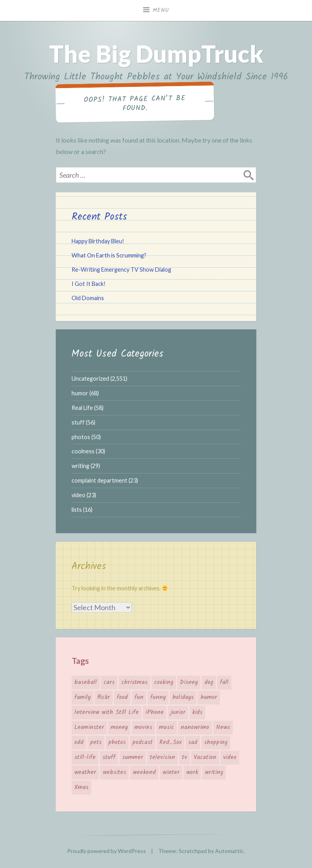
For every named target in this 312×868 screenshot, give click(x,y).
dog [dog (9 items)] (209, 682)
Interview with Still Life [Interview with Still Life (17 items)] (107, 712)
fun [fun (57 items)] (139, 697)
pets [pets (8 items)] (96, 742)
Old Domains (88, 298)
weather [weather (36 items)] (85, 772)
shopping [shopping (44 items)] (216, 742)
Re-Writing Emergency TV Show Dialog (121, 270)
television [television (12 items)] (163, 757)
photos (81, 437)
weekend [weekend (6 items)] (144, 772)
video (78, 495)
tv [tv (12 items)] (184, 757)
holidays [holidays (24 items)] (183, 697)
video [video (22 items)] (230, 757)
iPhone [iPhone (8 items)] (155, 712)
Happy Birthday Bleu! (98, 241)
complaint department (99, 480)
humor (80, 393)
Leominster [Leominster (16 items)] (89, 727)
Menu (161, 10)
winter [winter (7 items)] (171, 772)
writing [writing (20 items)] (214, 772)
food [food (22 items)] (122, 697)
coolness (83, 451)
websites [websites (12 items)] (114, 772)
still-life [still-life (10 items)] (85, 757)
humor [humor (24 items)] (209, 697)
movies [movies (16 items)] (143, 727)
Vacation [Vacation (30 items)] (205, 757)
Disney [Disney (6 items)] (189, 682)
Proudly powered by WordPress (107, 851)
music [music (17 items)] (166, 727)
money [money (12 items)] (119, 727)
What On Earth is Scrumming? (109, 255)
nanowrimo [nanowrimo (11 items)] (195, 727)
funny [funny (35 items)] (158, 697)
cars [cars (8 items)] (109, 682)
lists (77, 510)
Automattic (229, 851)
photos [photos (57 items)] (117, 742)
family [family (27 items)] (82, 697)
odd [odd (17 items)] (79, 742)
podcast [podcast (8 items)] (143, 742)
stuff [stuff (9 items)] (109, 757)
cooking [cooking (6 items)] (164, 682)
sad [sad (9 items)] (193, 742)
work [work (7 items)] (192, 772)
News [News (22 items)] (223, 727)
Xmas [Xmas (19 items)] (81, 787)
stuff (78, 422)
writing (80, 466)
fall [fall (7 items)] (224, 682)
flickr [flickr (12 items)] (104, 697)
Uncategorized (90, 379)
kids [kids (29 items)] (197, 712)
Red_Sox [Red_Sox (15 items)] (170, 742)
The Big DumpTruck (156, 54)
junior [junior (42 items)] (178, 712)
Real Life (82, 408)
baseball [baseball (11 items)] (86, 682)
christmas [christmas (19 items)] (134, 682)
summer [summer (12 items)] (133, 757)
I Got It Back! (89, 284)
